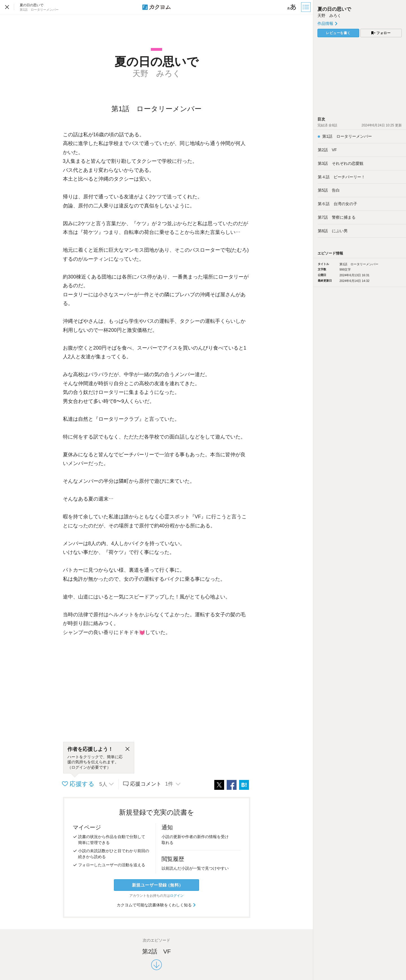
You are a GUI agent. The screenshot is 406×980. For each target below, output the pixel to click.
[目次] (306, 7)
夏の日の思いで (334, 9)
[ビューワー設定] (292, 7)
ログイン (177, 896)
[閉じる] (127, 749)
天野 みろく (329, 16)
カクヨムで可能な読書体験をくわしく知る (157, 905)
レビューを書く (338, 33)
